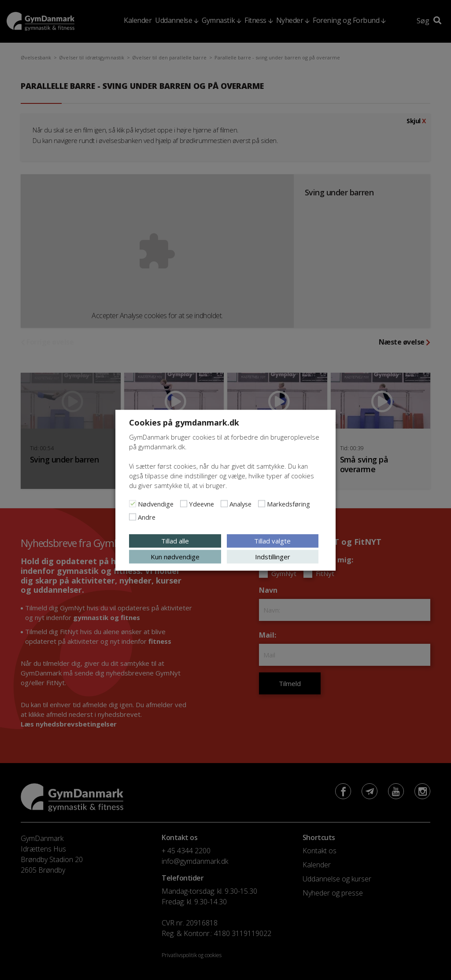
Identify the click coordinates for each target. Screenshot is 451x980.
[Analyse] (224, 503)
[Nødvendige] (133, 503)
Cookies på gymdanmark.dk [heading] (184, 422)
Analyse (240, 503)
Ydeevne (201, 503)
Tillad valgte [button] (272, 540)
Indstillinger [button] (273, 556)
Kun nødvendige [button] (175, 556)
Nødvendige (156, 503)
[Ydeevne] (184, 503)
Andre (147, 517)
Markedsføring (288, 503)
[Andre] (133, 517)
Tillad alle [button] (175, 540)
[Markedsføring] (262, 503)
